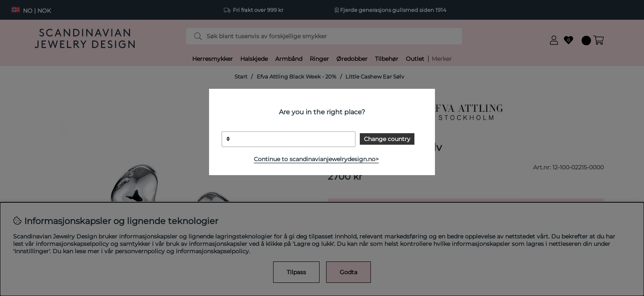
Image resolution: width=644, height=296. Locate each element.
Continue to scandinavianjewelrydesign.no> (316, 159)
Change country (387, 139)
